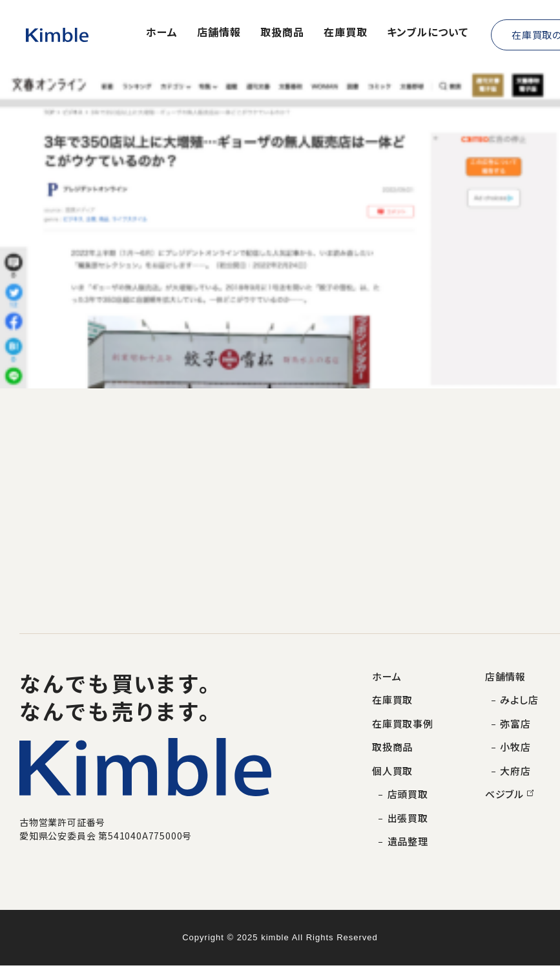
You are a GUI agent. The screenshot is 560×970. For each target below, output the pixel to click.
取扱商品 (282, 33)
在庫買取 (346, 33)
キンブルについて (428, 33)
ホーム (162, 33)
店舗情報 (219, 33)
